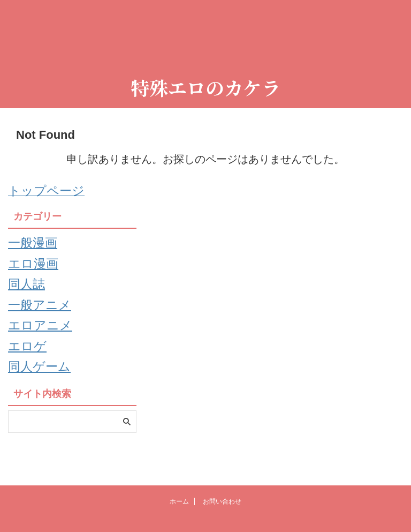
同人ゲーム (42, 380)
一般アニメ (42, 312)
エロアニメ (43, 335)
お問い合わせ (222, 500)
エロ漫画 (35, 266)
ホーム (179, 500)
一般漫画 (35, 244)
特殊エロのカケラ (205, 87)
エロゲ (29, 357)
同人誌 (28, 289)
